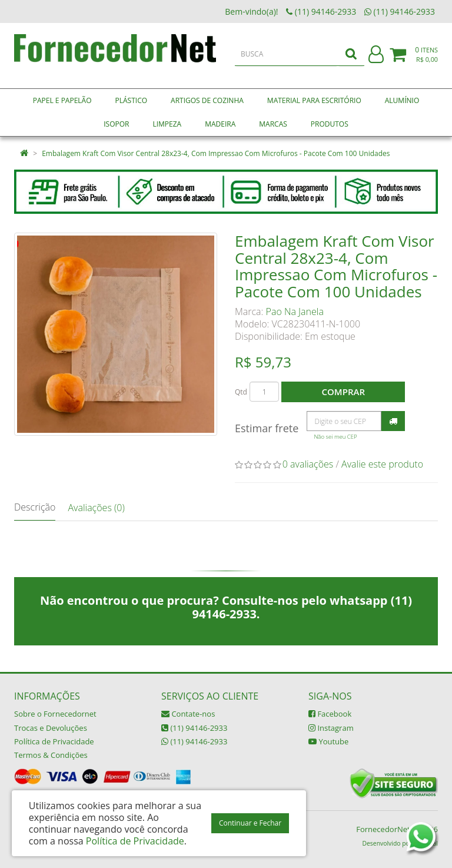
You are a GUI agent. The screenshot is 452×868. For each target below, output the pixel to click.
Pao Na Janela (295, 312)
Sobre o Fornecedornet (55, 714)
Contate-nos (188, 714)
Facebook (330, 714)
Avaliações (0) (96, 508)
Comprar (343, 392)
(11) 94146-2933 (194, 728)
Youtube (328, 741)
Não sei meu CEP (335, 437)
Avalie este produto (382, 464)
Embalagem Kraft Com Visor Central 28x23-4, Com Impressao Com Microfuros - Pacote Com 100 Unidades (216, 153)
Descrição (35, 507)
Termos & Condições (51, 755)
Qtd (241, 392)
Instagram (331, 728)
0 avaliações (308, 464)
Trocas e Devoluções (51, 728)
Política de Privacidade (54, 741)
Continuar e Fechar (250, 823)
